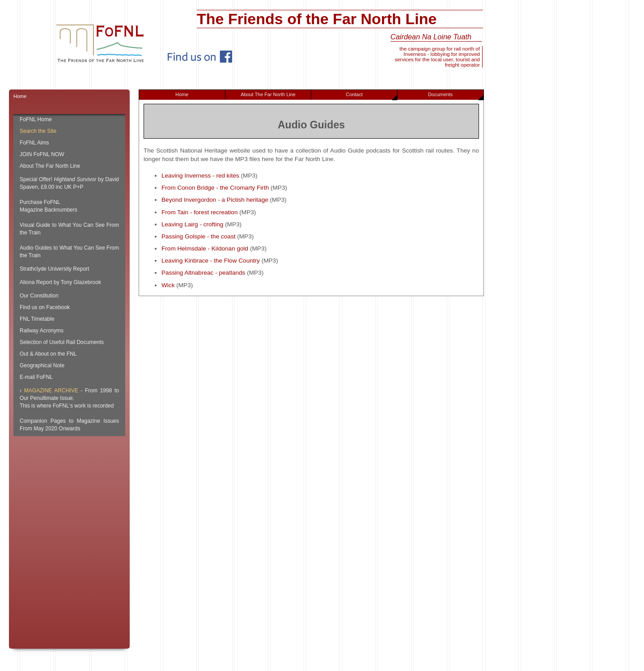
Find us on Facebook (45, 307)
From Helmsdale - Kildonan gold (205, 248)
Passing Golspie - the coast (198, 236)
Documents (455, 96)
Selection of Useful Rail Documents (62, 342)
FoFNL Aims (34, 143)
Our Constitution (39, 296)
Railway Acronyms (42, 331)
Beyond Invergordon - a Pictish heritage (215, 200)
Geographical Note (42, 365)
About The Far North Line (268, 94)
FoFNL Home (36, 119)
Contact (371, 96)
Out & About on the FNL (48, 354)
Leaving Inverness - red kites (200, 176)
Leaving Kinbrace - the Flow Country (211, 261)
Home (182, 94)
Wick (168, 285)
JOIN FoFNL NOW (42, 154)
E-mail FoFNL (36, 377)
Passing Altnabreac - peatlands (203, 273)
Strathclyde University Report (54, 269)
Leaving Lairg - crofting (192, 224)
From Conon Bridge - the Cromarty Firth (215, 188)
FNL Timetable (37, 319)
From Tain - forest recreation (200, 212)
